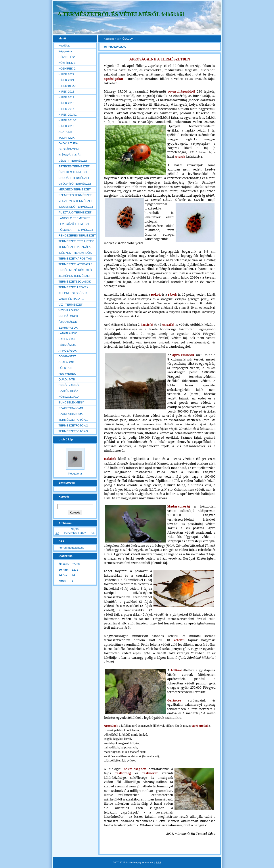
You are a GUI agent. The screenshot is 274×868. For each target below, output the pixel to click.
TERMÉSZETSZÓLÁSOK (75, 282)
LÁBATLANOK (68, 333)
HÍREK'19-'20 (67, 86)
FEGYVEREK (67, 374)
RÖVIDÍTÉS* (67, 57)
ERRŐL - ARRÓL (69, 385)
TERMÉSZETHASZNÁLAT (75, 247)
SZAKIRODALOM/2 (71, 414)
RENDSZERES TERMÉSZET (77, 235)
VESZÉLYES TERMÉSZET (76, 201)
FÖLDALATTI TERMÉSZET (76, 230)
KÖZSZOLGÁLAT (70, 397)
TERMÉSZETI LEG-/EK (74, 287)
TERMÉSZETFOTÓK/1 (73, 420)
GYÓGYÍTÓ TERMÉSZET (75, 184)
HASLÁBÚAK (67, 339)
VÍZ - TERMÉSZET (71, 305)
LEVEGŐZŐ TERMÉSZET (75, 224)
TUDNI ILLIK (67, 138)
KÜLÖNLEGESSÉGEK (73, 293)
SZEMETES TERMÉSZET (75, 195)
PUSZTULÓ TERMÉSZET (75, 212)
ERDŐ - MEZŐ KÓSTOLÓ (75, 270)
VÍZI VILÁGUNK (69, 310)
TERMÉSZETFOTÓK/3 (73, 431)
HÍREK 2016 (66, 103)
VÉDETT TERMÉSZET (73, 161)
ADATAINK (65, 132)
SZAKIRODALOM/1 (71, 408)
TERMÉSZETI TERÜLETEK (76, 241)
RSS (158, 862)
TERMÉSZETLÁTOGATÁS (76, 264)
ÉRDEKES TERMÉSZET (74, 172)
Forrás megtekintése (72, 548)
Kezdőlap (109, 39)
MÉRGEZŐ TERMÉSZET (75, 189)
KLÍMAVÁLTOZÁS (70, 155)
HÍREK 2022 (66, 74)
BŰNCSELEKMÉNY (71, 402)
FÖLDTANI (65, 368)
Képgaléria (65, 51)
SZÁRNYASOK (68, 328)
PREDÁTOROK (68, 316)
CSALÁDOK (66, 362)
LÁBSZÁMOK (67, 345)
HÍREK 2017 (66, 97)
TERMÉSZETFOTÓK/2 (73, 425)
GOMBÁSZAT (67, 356)
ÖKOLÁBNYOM (69, 149)
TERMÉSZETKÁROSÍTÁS (75, 259)
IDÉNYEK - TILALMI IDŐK (75, 253)
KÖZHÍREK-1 (67, 63)
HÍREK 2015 (66, 109)
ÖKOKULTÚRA (68, 143)
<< (57, 533)
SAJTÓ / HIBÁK (69, 391)
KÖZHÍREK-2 (67, 69)
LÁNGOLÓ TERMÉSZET (74, 218)
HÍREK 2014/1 (68, 115)
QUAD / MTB (67, 379)
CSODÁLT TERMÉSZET (74, 178)
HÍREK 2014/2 (68, 120)
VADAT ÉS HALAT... (71, 299)
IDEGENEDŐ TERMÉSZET (76, 207)
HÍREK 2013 (66, 126)
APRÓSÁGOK (68, 351)
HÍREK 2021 (66, 80)
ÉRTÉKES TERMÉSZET (74, 166)
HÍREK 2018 (66, 92)
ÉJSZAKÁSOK (68, 322)
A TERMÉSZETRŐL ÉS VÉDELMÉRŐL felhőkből (121, 14)
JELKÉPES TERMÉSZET (75, 276)
